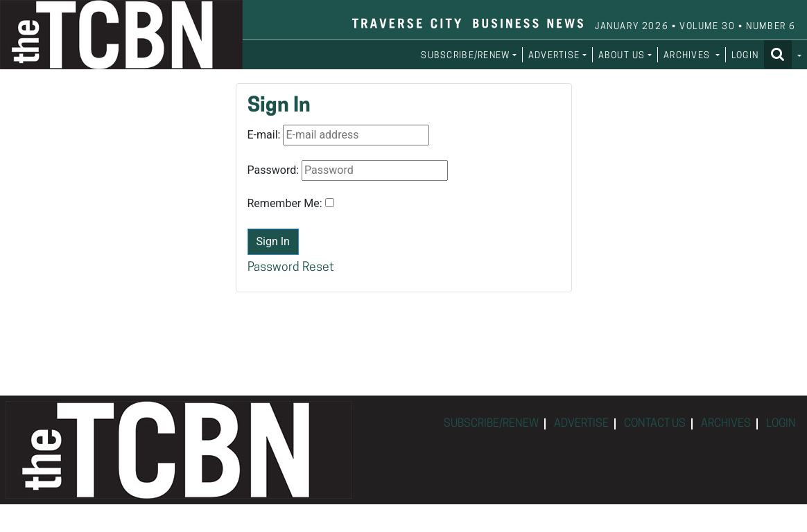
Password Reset (291, 268)
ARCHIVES (726, 424)
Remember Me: (285, 203)
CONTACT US (655, 424)
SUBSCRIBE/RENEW (491, 424)
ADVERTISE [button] (554, 56)
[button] (783, 54)
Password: (274, 170)
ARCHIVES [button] (688, 56)
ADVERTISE (581, 424)
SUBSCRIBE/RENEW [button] (465, 56)
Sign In (273, 241)
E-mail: (264, 135)
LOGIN (745, 56)
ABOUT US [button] (622, 56)
